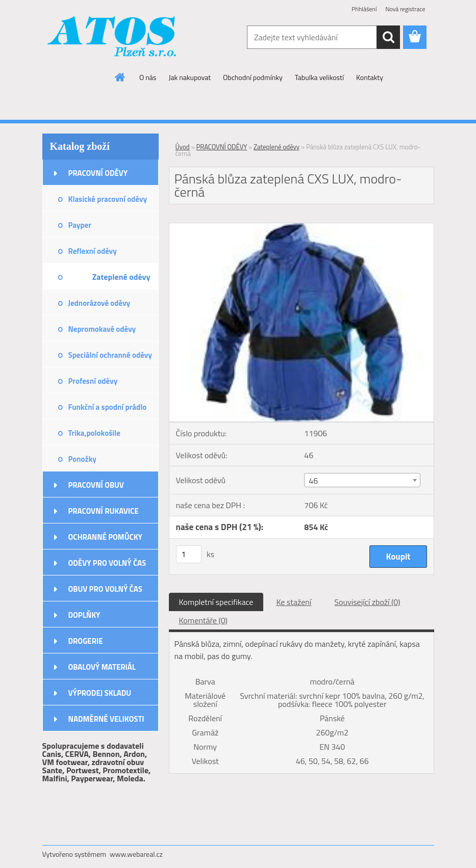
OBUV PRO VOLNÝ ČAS (105, 589)
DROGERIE (86, 641)
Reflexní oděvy (93, 251)
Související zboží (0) (367, 602)
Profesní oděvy (93, 381)
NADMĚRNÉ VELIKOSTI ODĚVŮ (106, 722)
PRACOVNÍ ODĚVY (98, 173)
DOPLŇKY (84, 615)
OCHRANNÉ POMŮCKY (105, 537)
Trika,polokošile (94, 433)
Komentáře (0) (203, 620)
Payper (80, 225)
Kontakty (370, 77)
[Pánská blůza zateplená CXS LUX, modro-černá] (302, 227)
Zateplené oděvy (121, 277)
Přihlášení (364, 9)
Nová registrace (405, 9)
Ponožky (82, 459)
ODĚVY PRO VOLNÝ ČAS (107, 563)
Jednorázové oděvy (99, 303)
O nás (148, 77)
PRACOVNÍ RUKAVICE (104, 511)
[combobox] (362, 480)
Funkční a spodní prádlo (108, 407)
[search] (388, 37)
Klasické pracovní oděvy (108, 199)
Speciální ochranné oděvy (110, 355)
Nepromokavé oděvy (102, 329)
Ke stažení (294, 602)
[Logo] (112, 38)
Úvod (183, 147)
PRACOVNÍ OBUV (96, 485)
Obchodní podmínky (253, 77)
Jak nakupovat (190, 77)
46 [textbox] (313, 481)
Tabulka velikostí (319, 77)
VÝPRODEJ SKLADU (100, 693)
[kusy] (189, 554)
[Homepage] (120, 77)
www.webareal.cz (136, 854)
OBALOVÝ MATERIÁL (102, 667)
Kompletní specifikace (216, 602)
